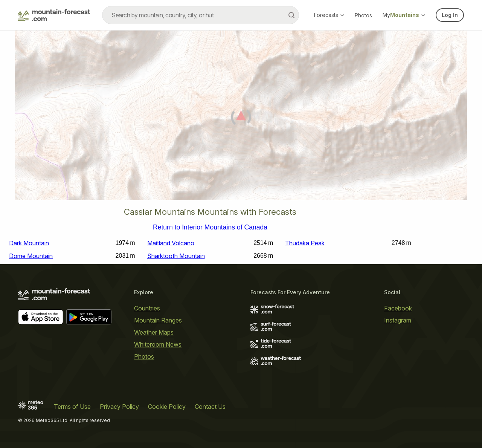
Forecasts (329, 15)
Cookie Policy (167, 407)
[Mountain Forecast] (54, 15)
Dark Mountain (29, 243)
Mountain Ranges (158, 320)
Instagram (398, 320)
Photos (363, 15)
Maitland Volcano (171, 243)
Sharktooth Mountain (176, 256)
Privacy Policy (119, 407)
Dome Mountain (31, 256)
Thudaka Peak (305, 243)
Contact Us (210, 407)
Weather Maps (154, 332)
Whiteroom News (158, 344)
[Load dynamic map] (241, 118)
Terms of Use (72, 407)
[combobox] (201, 15)
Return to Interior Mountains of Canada (210, 228)
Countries (147, 308)
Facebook (398, 308)
